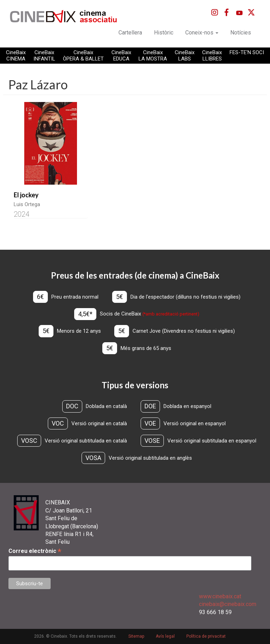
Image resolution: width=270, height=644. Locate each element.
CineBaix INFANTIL (44, 56)
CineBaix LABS (185, 56)
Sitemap (136, 636)
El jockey (26, 195)
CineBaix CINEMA (16, 56)
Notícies (241, 33)
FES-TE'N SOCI (247, 52)
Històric (164, 33)
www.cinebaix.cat (220, 596)
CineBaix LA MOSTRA (153, 56)
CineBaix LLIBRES (212, 56)
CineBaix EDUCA (121, 56)
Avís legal (165, 636)
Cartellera (130, 33)
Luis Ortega (27, 204)
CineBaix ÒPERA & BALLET (83, 56)
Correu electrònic (35, 551)
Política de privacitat (206, 636)
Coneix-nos (202, 33)
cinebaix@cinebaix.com (228, 604)
